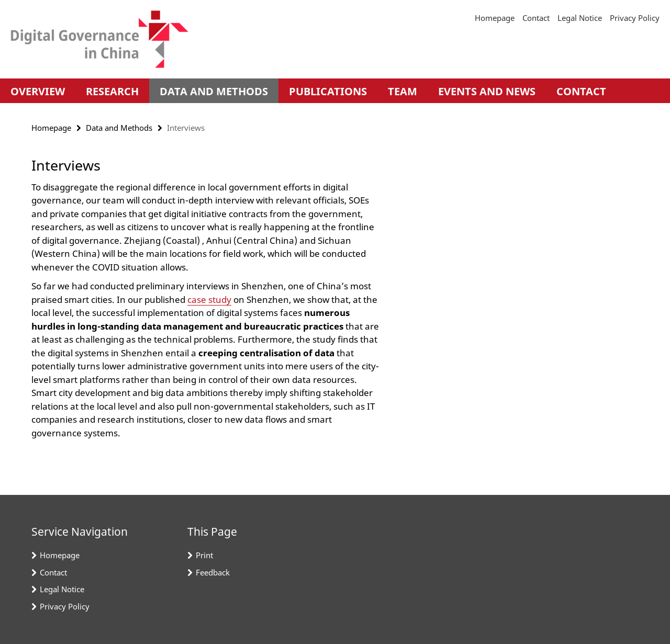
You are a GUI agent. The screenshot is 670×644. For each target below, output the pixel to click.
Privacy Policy (635, 18)
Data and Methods (214, 91)
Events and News (487, 91)
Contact (536, 18)
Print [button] (204, 555)
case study (209, 300)
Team (403, 91)
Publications (328, 91)
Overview (38, 91)
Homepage (495, 18)
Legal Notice (580, 18)
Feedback (213, 572)
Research (112, 91)
